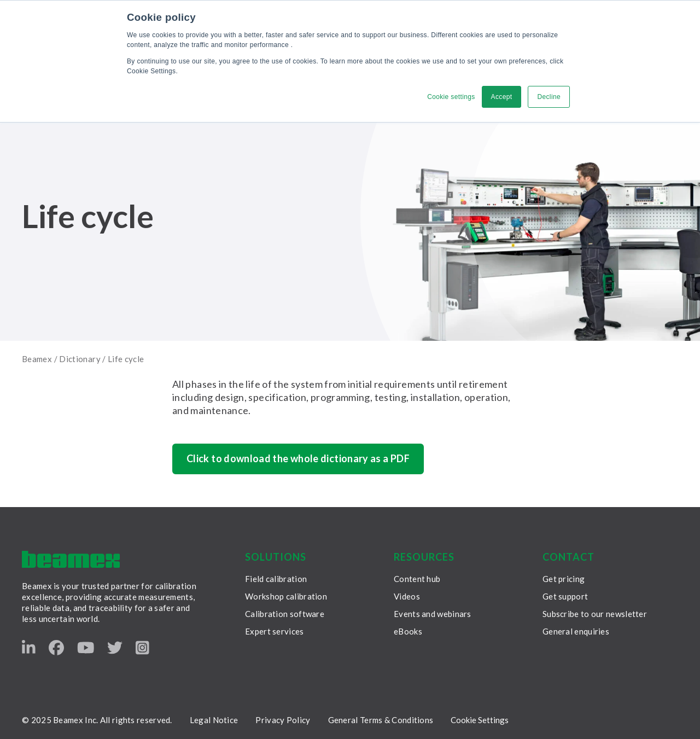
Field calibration (276, 579)
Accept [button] (502, 97)
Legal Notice (214, 720)
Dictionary (80, 359)
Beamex (37, 359)
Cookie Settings (480, 720)
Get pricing (564, 579)
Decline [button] (549, 97)
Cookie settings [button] (451, 97)
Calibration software (285, 614)
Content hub (417, 579)
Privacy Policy (283, 720)
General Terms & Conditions (381, 720)
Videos (407, 596)
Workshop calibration (286, 596)
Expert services (275, 631)
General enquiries (576, 631)
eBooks (408, 631)
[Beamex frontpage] (71, 559)
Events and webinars (433, 614)
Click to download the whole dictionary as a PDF (298, 458)
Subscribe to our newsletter (595, 614)
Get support (565, 596)
